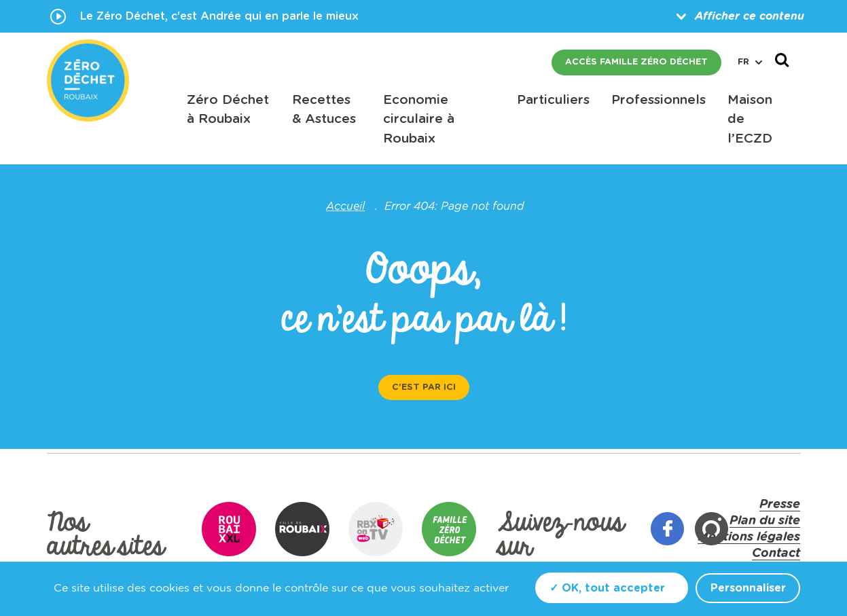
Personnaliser (748, 588)
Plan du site (765, 521)
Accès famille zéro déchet (636, 62)
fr (750, 62)
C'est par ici (424, 387)
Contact (776, 554)
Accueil (345, 206)
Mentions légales (749, 537)
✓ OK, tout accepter (607, 588)
